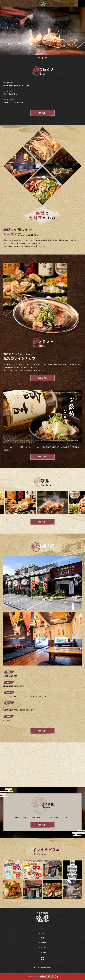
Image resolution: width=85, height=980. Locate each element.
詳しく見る (42, 113)
